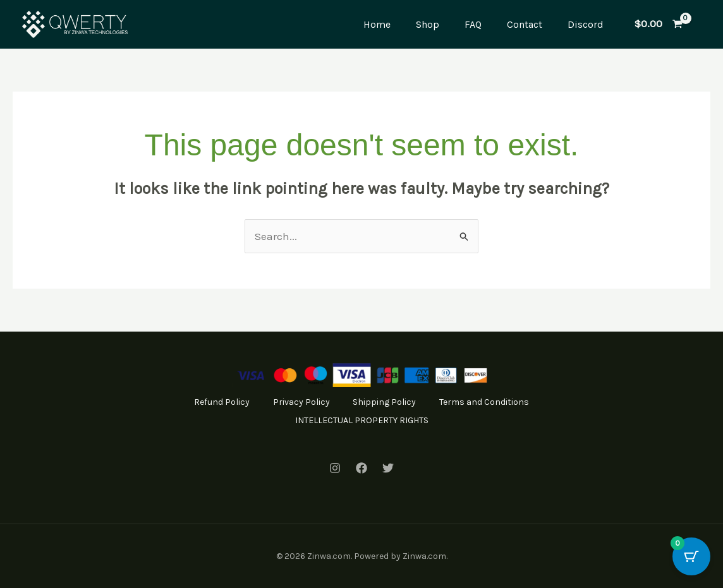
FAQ (473, 24)
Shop (428, 24)
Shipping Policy (443, 402)
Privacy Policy (358, 402)
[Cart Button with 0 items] (691, 556)
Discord (586, 24)
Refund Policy (276, 402)
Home (377, 24)
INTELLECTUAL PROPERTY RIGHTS (419, 420)
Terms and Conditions (283, 420)
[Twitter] (388, 467)
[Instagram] (335, 467)
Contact (525, 24)
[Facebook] (361, 467)
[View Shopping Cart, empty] (659, 24)
